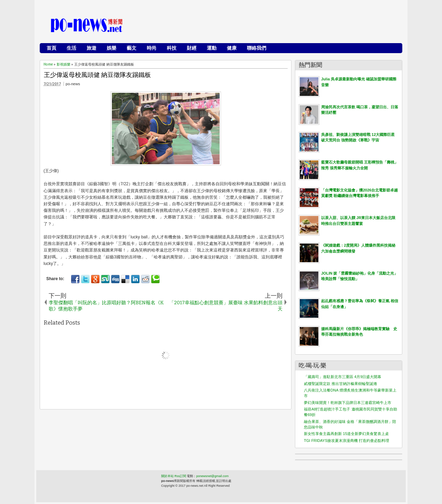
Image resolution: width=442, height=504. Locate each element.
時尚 (152, 48)
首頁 (51, 48)
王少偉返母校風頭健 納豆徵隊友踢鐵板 (97, 75)
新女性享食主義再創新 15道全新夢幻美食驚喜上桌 (346, 434)
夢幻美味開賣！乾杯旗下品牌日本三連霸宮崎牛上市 (348, 403)
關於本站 (167, 476)
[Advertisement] (273, 26)
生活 (71, 48)
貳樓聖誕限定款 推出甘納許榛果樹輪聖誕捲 (340, 384)
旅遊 (92, 48)
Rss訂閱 (180, 476)
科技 (172, 48)
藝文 (132, 48)
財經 (192, 48)
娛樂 (112, 48)
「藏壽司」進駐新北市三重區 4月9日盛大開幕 (343, 377)
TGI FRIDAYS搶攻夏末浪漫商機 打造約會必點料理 (347, 441)
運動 (212, 48)
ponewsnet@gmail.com (212, 476)
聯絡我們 (257, 48)
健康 (232, 48)
